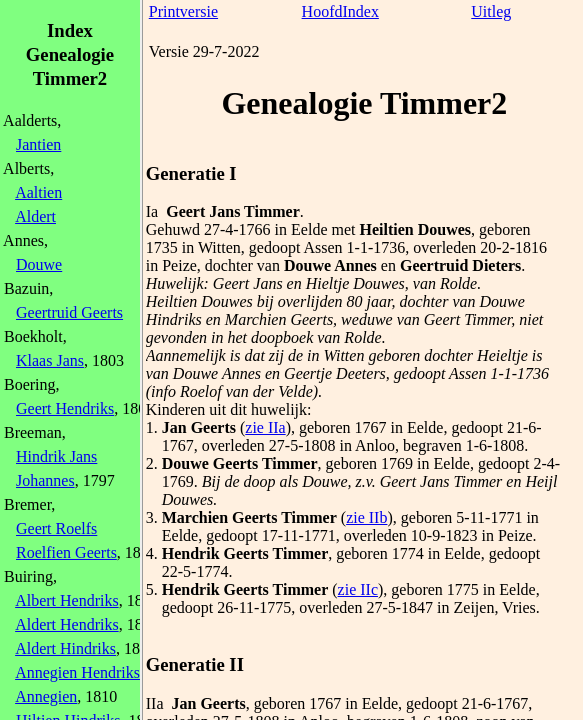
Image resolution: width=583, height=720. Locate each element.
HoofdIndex (340, 11)
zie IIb (366, 517)
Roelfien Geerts (66, 552)
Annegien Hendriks (77, 672)
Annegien (46, 696)
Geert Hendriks (65, 408)
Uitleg (491, 11)
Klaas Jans (50, 360)
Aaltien (38, 192)
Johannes (45, 480)
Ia (152, 211)
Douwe (39, 264)
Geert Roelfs (56, 528)
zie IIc (358, 589)
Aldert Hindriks (65, 648)
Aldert (35, 216)
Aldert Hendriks (67, 624)
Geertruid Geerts (69, 312)
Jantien (38, 144)
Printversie (183, 11)
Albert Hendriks (67, 600)
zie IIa (265, 427)
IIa (155, 703)
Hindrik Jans (56, 456)
